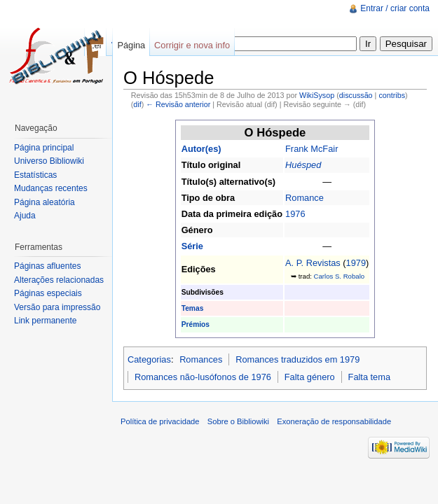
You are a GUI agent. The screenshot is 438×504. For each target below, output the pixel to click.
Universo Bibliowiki (49, 161)
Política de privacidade (160, 421)
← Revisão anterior (178, 104)
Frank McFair (312, 149)
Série (192, 246)
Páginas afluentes (47, 266)
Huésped (303, 165)
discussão (356, 95)
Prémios (196, 324)
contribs (392, 95)
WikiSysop (317, 95)
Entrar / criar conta (395, 8)
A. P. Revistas (313, 263)
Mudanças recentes (51, 188)
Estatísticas (35, 175)
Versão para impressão (57, 307)
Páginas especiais (48, 293)
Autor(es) (201, 149)
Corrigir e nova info (192, 45)
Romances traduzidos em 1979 (297, 359)
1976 (295, 214)
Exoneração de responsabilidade (334, 421)
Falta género (310, 377)
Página (131, 45)
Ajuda (25, 216)
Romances (201, 359)
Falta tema (369, 377)
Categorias (149, 359)
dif (137, 104)
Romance (304, 198)
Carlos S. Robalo (340, 276)
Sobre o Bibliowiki (238, 421)
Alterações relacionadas (59, 280)
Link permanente (45, 321)
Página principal (44, 148)
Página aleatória (45, 202)
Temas (193, 308)
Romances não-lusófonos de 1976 (203, 377)
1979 (356, 263)
